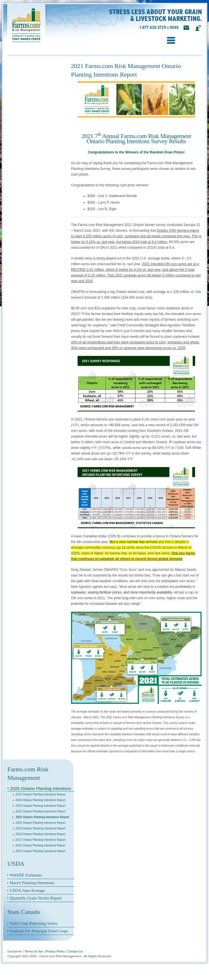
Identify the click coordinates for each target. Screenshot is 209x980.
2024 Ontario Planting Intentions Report (39, 800)
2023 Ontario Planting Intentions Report (39, 806)
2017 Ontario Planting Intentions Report (39, 840)
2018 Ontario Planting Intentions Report (39, 834)
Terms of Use (34, 951)
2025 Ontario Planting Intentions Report (39, 794)
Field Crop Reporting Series (34, 923)
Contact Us (75, 951)
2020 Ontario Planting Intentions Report (39, 823)
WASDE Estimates (26, 875)
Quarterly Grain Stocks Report (36, 898)
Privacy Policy (55, 951)
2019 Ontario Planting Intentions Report (39, 828)
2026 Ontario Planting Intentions (41, 788)
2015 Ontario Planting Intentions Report (39, 851)
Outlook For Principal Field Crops (39, 931)
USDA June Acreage (27, 890)
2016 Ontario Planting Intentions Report (39, 845)
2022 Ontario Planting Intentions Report (39, 811)
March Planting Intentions (32, 883)
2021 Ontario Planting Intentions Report (41, 817)
